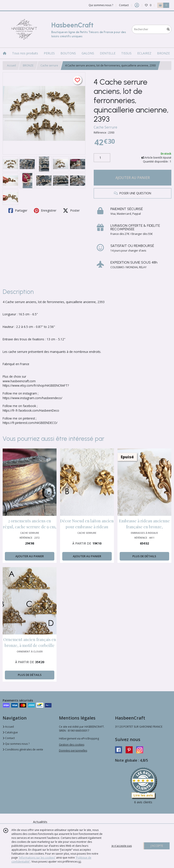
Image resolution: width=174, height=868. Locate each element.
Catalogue (10, 732)
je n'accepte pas (122, 846)
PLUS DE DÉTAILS (144, 556)
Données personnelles (73, 751)
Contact (124, 5)
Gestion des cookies (72, 745)
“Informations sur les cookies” (37, 858)
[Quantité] (102, 158)
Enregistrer (45, 211)
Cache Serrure (105, 127)
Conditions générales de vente (23, 749)
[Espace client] (137, 5)
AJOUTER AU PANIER (133, 178)
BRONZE (28, 65)
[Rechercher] (168, 29)
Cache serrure (49, 65)
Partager (18, 211)
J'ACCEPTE (157, 846)
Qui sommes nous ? (16, 744)
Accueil (11, 65)
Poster (71, 211)
